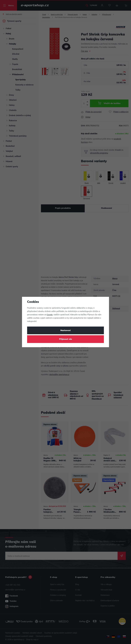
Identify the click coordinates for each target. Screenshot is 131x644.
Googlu (50, 315)
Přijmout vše (66, 339)
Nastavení (65, 331)
